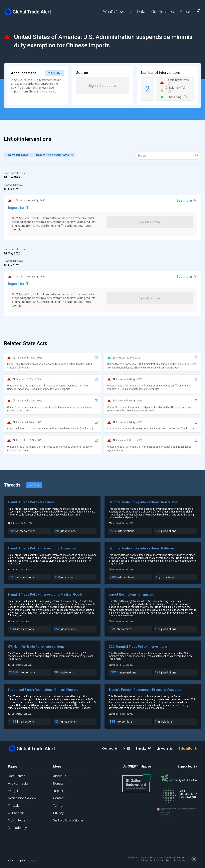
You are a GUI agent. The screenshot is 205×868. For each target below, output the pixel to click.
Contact (59, 798)
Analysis (14, 791)
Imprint (58, 791)
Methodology (17, 828)
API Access (16, 813)
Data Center (16, 776)
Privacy (58, 813)
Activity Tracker (19, 783)
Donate (58, 783)
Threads (14, 806)
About (11, 861)
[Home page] (28, 12)
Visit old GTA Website (68, 820)
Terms (58, 806)
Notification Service (22, 798)
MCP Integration (19, 820)
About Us (60, 776)
